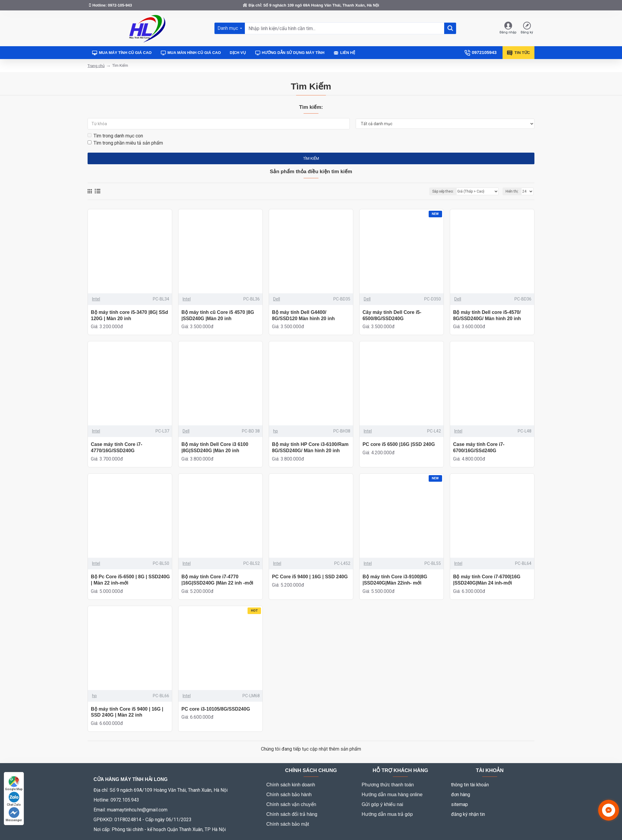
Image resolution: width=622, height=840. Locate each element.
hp (276, 431)
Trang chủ (96, 66)
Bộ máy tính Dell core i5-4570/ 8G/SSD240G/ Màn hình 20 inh (487, 315)
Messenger (14, 815)
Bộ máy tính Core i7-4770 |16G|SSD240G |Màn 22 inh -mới (217, 580)
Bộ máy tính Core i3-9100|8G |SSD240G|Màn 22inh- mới (395, 580)
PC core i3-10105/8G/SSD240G (216, 709)
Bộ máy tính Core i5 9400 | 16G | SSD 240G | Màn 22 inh (127, 712)
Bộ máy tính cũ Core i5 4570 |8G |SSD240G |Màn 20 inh (218, 315)
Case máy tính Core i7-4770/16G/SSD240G (117, 447)
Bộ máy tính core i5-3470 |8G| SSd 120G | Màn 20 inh (129, 315)
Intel (96, 299)
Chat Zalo (14, 799)
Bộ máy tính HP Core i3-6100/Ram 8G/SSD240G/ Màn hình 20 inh (310, 447)
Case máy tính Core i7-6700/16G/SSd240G (479, 447)
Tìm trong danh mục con (115, 136)
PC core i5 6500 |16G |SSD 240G (399, 444)
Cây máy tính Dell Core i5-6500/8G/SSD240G (392, 315)
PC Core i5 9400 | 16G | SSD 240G (310, 577)
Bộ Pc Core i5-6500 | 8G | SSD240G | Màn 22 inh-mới (130, 580)
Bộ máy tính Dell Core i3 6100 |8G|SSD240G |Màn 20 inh (215, 447)
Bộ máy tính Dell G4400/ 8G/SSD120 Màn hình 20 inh (303, 315)
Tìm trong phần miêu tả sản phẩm (125, 143)
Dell (277, 299)
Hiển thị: (512, 191)
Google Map (14, 784)
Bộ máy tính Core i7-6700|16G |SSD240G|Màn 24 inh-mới (487, 580)
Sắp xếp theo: (443, 191)
